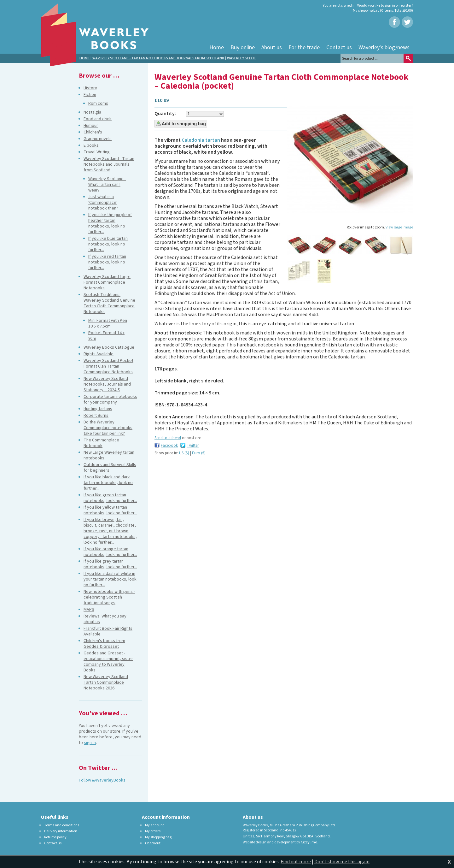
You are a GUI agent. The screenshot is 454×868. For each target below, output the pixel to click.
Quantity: (165, 114)
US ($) (184, 453)
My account (154, 825)
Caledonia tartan (201, 140)
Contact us (53, 843)
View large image (399, 227)
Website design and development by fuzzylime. (280, 842)
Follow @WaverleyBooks (102, 780)
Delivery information (61, 831)
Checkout (153, 843)
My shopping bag (158, 837)
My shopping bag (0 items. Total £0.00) (383, 11)
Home (84, 58)
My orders (153, 831)
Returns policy (55, 837)
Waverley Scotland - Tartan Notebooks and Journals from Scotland (158, 58)
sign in (390, 6)
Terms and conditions (62, 825)
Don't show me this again (342, 862)
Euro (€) (199, 453)
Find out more (296, 862)
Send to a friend (168, 438)
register (405, 6)
